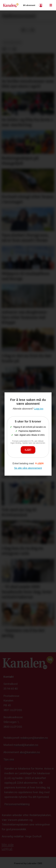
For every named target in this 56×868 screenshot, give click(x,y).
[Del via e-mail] (32, 30)
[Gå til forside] (11, 5)
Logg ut (7, 849)
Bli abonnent (29, 5)
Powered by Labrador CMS (28, 863)
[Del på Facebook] (23, 30)
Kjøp (28, 450)
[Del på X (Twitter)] (28, 30)
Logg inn (41, 5)
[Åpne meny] (51, 5)
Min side (8, 845)
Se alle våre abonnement (28, 468)
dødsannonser (12, 42)
